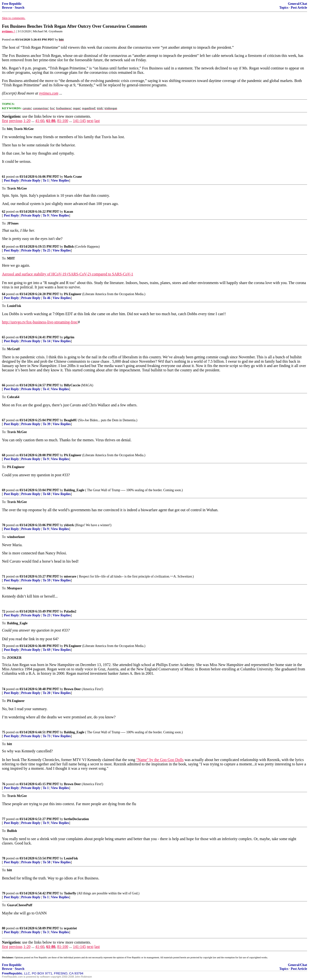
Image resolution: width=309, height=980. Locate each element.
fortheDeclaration (76, 819)
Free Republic (12, 4)
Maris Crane (73, 177)
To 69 (47, 650)
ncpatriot (70, 928)
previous (16, 121)
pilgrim (69, 337)
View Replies (60, 180)
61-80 (51, 121)
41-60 (40, 121)
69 (4, 490)
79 (4, 893)
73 (4, 646)
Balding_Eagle (74, 490)
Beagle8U (71, 420)
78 (4, 858)
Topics (284, 8)
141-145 (79, 121)
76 (4, 784)
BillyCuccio (72, 385)
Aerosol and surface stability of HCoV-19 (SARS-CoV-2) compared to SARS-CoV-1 (68, 274)
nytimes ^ (9, 31)
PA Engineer (73, 294)
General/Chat (298, 4)
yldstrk (69, 525)
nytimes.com (49, 93)
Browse (7, 8)
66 (4, 385)
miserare (70, 576)
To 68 (47, 494)
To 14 (47, 341)
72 (4, 611)
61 (4, 177)
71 (4, 576)
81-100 (63, 121)
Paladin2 (70, 611)
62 (4, 212)
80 (4, 928)
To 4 (46, 389)
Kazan (69, 212)
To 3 (46, 932)
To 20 (47, 693)
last (97, 121)
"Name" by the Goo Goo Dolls (160, 760)
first (5, 121)
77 (4, 819)
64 (4, 294)
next (90, 121)
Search (20, 8)
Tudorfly (70, 893)
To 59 (47, 580)
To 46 (47, 298)
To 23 (47, 615)
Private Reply (31, 180)
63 (4, 247)
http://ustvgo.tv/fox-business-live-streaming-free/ (40, 322)
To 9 (46, 215)
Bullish (69, 247)
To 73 (47, 736)
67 (4, 420)
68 (4, 455)
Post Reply (11, 180)
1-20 (27, 121)
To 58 (47, 862)
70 (4, 525)
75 (4, 732)
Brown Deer (72, 689)
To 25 (47, 250)
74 (4, 689)
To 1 (46, 180)
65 (4, 337)
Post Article (299, 8)
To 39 (47, 424)
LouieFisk (71, 858)
